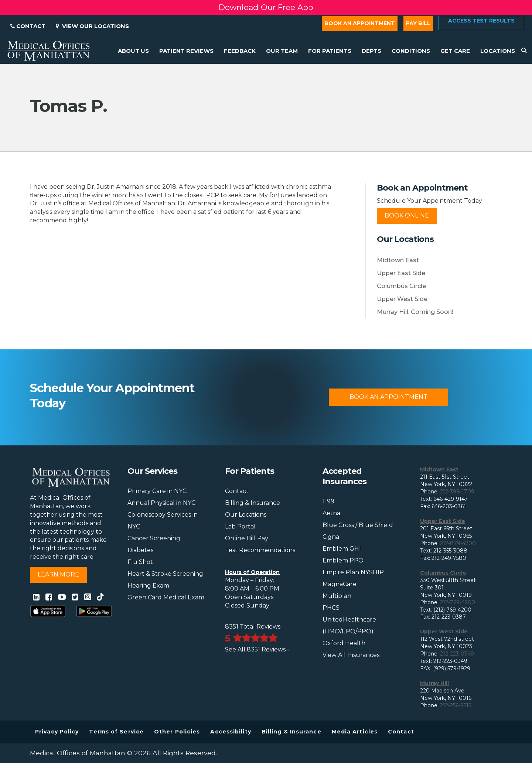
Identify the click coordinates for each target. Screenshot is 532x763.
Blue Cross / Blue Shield (358, 525)
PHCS (331, 608)
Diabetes (140, 550)
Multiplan (337, 596)
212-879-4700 (458, 543)
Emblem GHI (342, 549)
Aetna (331, 513)
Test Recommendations (260, 550)
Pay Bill (418, 23)
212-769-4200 (458, 602)
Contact (28, 26)
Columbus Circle (401, 286)
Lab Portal (240, 526)
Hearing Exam (148, 586)
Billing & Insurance (253, 503)
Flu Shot (140, 562)
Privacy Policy (57, 732)
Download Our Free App (266, 7)
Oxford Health (344, 643)
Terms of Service (116, 732)
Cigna (331, 537)
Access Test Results (481, 21)
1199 (328, 501)
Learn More (58, 574)
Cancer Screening (154, 538)
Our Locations (246, 515)
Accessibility (231, 732)
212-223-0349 (457, 654)
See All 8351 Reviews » (258, 649)
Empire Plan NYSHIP (353, 572)
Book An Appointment (388, 397)
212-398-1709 (457, 492)
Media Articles (355, 732)
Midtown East (398, 260)
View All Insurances (351, 655)
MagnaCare (340, 584)
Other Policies (177, 732)
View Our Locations (92, 26)
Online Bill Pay (247, 538)
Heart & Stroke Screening (165, 574)
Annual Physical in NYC (161, 503)
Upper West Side (402, 299)
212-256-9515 (456, 705)
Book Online (407, 215)
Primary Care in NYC (157, 491)
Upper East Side (401, 273)
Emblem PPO (343, 560)
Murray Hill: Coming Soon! (415, 312)
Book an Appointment (360, 23)
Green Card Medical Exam (166, 597)
